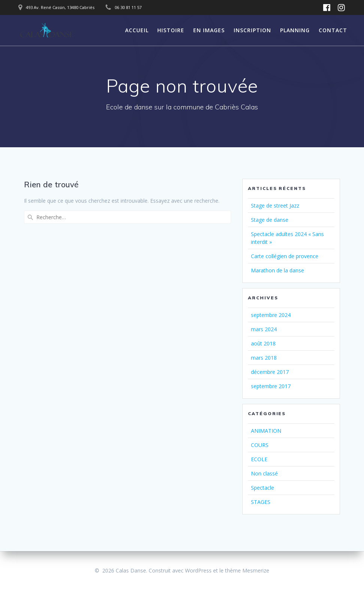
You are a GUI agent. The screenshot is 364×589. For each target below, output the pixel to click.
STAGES (261, 502)
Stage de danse (270, 220)
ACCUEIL (137, 30)
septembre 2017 (271, 386)
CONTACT (333, 30)
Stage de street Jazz (275, 206)
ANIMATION (266, 431)
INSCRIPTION (252, 30)
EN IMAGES (209, 30)
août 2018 (263, 343)
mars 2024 (264, 329)
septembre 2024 (271, 315)
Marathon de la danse (277, 270)
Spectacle (263, 488)
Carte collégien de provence (285, 256)
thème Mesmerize (247, 570)
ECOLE (259, 459)
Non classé (264, 473)
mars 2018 (264, 358)
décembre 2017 (270, 372)
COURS (260, 445)
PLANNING (295, 30)
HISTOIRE (171, 30)
